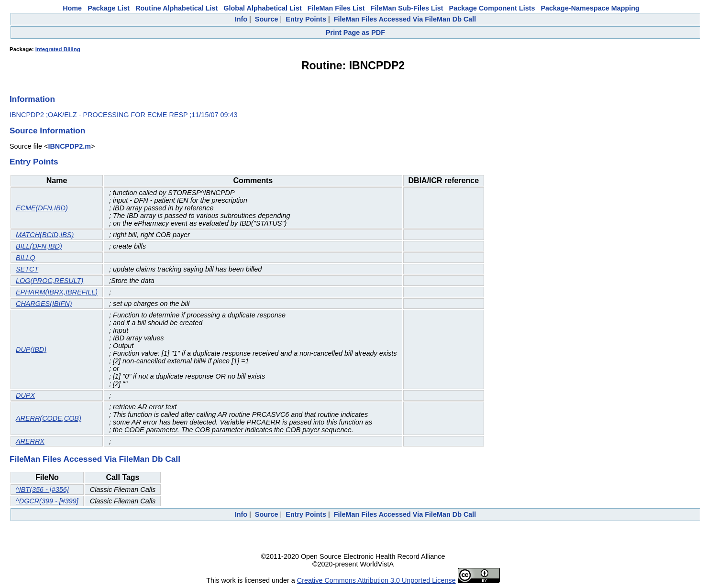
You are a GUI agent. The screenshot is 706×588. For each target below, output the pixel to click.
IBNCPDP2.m (69, 146)
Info (241, 19)
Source (267, 19)
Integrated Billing (58, 49)
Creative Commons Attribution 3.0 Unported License (376, 580)
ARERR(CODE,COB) (49, 418)
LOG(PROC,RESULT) (50, 281)
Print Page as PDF (355, 33)
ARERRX (30, 441)
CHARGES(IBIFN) (44, 304)
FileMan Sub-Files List (407, 8)
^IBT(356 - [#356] (42, 490)
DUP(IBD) (31, 349)
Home (72, 8)
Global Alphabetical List (262, 8)
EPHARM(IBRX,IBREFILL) (57, 292)
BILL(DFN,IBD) (39, 246)
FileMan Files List (336, 8)
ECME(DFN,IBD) (42, 208)
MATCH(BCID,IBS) (45, 235)
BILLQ (26, 258)
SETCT (27, 269)
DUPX (25, 395)
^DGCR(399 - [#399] (47, 501)
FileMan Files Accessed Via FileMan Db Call (405, 19)
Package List (109, 8)
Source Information (47, 131)
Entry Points (306, 19)
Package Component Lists (492, 8)
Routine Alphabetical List (176, 8)
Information (32, 99)
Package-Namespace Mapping (590, 8)
